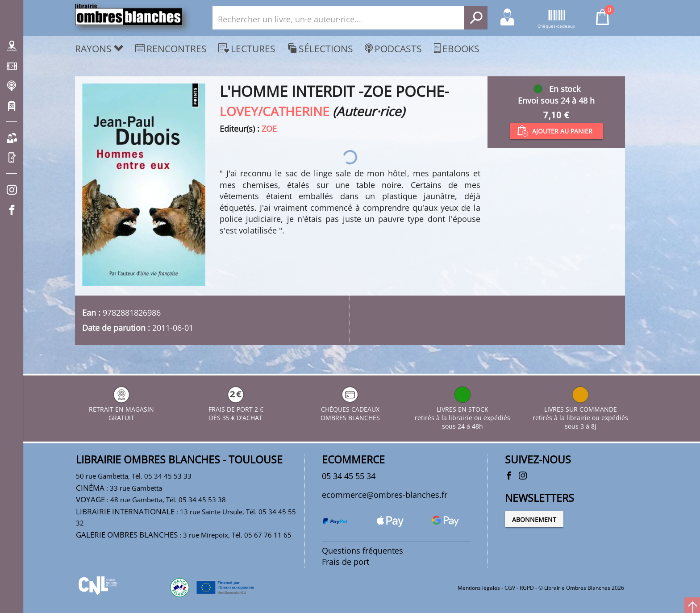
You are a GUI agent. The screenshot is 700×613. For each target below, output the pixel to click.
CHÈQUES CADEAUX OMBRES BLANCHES (350, 409)
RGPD (527, 588)
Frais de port (346, 562)
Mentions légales (479, 588)
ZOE (269, 129)
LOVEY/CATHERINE (275, 111)
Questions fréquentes (362, 550)
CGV (510, 588)
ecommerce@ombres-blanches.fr (385, 495)
